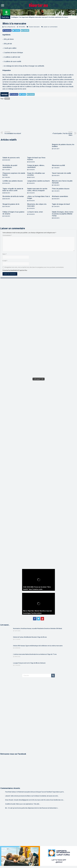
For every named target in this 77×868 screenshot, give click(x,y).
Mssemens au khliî (58, 165)
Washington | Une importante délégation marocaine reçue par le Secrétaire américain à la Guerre (40, 17)
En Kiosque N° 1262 (39, 379)
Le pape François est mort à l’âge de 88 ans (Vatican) (29, 663)
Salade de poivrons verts (11, 158)
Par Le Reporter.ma (10, 27)
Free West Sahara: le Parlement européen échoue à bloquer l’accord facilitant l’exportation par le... (35, 792)
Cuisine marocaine (34, 27)
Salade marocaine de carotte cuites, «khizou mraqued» (37, 190)
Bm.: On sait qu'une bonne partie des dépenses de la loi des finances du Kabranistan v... (32, 808)
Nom (4, 254)
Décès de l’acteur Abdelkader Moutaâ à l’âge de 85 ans (30, 637)
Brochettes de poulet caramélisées (10, 166)
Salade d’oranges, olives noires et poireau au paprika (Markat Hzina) (63, 214)
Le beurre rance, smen (35, 212)
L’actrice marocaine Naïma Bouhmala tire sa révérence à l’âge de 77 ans (35, 654)
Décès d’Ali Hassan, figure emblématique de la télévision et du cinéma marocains (38, 646)
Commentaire (7, 235)
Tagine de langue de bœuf (61, 204)
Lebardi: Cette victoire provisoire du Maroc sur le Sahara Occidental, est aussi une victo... (32, 796)
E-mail (5, 261)
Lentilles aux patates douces (13, 181)
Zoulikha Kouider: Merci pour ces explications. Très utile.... (23, 804)
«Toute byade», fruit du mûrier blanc (62, 134)
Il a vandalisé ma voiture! (15, 133)
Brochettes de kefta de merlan (13, 196)
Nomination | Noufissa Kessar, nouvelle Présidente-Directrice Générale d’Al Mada (38, 628)
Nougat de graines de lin (11, 204)
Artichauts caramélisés (60, 196)
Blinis (7, 99)
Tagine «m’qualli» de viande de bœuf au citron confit (13, 190)
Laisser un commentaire (50, 27)
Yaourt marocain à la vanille (61, 173)
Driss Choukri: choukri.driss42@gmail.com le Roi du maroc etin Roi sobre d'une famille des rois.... (35, 800)
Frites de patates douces (61, 189)
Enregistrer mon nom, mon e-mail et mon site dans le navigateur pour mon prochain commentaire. (34, 267)
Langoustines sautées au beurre (38, 181)
